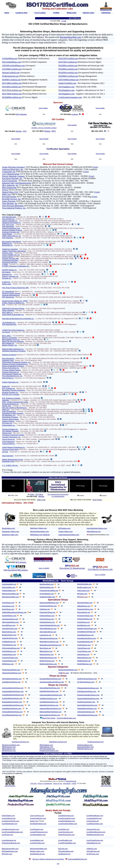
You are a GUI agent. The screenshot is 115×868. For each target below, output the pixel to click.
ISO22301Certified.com (68, 58)
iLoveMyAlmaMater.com (67, 843)
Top (58, 864)
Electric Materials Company (13, 176)
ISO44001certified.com (68, 69)
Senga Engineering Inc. (11, 404)
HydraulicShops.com (47, 622)
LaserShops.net (45, 635)
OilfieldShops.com (84, 606)
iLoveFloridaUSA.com (38, 818)
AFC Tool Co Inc (8, 224)
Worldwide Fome (8, 461)
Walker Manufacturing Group (13, 459)
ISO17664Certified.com (12, 94)
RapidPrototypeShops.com (87, 629)
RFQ (25, 131)
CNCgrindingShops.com (11, 648)
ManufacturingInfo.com (10, 597)
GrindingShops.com (47, 619)
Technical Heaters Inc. (10, 429)
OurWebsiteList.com (37, 854)
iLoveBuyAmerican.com (10, 829)
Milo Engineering (9, 188)
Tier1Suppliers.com (66, 87)
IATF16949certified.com (68, 80)
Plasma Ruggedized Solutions (13, 366)
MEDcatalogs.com (9, 749)
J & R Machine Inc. (9, 322)
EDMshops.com (8, 664)
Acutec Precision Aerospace (13, 167)
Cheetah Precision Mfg (10, 259)
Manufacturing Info (106, 10)
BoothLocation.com (84, 587)
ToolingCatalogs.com (85, 745)
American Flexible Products (12, 230)
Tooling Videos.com (66, 532)
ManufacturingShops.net (49, 638)
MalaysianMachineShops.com (51, 712)
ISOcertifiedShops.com (12, 62)
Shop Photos (97, 500)
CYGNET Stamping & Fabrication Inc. (16, 266)
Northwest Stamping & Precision (14, 351)
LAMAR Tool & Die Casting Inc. (13, 330)
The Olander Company (10, 431)
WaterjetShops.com (84, 658)
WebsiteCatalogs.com (85, 749)
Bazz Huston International (11, 242)
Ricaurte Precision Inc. (10, 392)
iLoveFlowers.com (37, 829)
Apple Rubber (7, 234)
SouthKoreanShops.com (86, 702)
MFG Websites (21, 114)
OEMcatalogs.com (46, 747)
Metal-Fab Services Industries (13, 341)
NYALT (5, 190)
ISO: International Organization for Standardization (58, 495)
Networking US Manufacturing (72, 568)
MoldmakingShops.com (48, 658)
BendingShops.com (9, 635)
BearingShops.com (9, 632)
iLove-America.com (37, 816)
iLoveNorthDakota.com (67, 821)
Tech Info (34, 783)
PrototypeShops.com (85, 619)
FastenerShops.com (47, 616)
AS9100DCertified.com (12, 69)
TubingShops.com (84, 648)
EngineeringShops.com (48, 606)
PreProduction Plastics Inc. (12, 374)
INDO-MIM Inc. (8, 313)
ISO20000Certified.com (12, 97)
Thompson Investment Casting (13, 435)
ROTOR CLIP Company (11, 394)
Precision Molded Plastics (11, 370)
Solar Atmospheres (9, 411)
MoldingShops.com (47, 655)
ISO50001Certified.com (68, 76)
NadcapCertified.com (11, 73)
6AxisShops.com (8, 609)
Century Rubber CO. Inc (11, 255)
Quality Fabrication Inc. (10, 382)
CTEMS (5, 264)
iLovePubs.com (7, 835)
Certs (95, 167)
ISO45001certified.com (68, 73)
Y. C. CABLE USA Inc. (10, 465)
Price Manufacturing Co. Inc (12, 376)
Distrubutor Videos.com (11, 532)
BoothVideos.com (8, 528)
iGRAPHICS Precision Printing (13, 308)
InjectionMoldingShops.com (50, 625)
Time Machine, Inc (10, 203)
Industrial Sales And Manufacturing (17, 183)
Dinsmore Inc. (7, 274)
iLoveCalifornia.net (9, 818)
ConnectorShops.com (10, 658)
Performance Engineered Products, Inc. (16, 362)
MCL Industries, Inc (10, 185)
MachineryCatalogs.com (11, 745)
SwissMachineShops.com (87, 638)
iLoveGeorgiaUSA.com (67, 818)
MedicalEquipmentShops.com (51, 645)
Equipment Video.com (10, 535)
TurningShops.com (84, 651)
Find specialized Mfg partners (16, 570)
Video (32, 494)
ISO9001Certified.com (11, 80)
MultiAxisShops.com (47, 661)
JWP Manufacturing (9, 324)
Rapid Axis (6, 386)
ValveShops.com (83, 655)
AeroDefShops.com (9, 616)
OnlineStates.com (8, 816)
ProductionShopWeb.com (49, 591)
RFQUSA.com (7, 854)
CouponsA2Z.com (93, 829)
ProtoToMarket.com (47, 594)
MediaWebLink (71, 781)
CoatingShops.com (9, 655)
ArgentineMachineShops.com (13, 691)
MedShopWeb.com (47, 584)
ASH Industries (8, 238)
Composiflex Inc (9, 172)
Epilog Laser (7, 284)
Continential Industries (10, 260)
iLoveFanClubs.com (37, 843)
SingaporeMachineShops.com (88, 699)
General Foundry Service (11, 293)
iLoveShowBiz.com (65, 840)
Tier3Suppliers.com (66, 94)
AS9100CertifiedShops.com (13, 66)
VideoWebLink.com (94, 532)
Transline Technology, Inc (11, 437)
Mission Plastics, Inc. (10, 345)
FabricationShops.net (47, 612)
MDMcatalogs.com (9, 747)
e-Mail (74, 783)
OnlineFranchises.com (66, 835)
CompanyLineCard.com (20, 742)
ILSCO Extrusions (10, 181)
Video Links (41, 500)
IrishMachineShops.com (48, 699)
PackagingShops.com (85, 609)
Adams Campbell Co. (10, 221)
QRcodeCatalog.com (47, 749)
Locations (75, 114)
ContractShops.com (9, 661)
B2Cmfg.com (63, 849)
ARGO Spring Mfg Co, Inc (12, 236)
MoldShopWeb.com (47, 587)
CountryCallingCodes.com (66, 718)
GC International (8, 291)
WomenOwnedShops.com (68, 670)
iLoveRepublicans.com (95, 816)
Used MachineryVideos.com (97, 528)
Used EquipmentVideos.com (69, 535)
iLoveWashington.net (9, 824)
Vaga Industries (8, 456)
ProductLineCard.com (96, 742)
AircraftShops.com (9, 625)
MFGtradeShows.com (10, 851)
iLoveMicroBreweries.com (96, 832)
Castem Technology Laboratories (14, 251)
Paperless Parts (8, 360)
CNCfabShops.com (9, 645)
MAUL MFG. (7, 336)
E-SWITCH (6, 282)
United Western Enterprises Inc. (14, 447)
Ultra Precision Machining (13, 206)
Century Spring (8, 257)
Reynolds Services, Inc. (12, 199)
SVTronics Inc (7, 423)
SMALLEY (6, 410)
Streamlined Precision (10, 417)
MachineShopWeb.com (70, 37)
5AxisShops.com (8, 606)
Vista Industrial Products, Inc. (14, 208)
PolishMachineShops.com (87, 691)
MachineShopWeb (10, 786)
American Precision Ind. (11, 232)
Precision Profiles (9, 197)
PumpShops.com (83, 622)
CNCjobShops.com (9, 651)
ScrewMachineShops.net (86, 632)
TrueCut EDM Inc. (9, 444)
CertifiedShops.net (10, 58)
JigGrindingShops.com (48, 632)
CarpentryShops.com (10, 638)
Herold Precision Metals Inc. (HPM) (15, 301)
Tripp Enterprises (8, 442)
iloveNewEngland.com (38, 824)
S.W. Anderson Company (11, 398)
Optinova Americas (9, 355)
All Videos (39, 494)
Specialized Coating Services (13, 413)
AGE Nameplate (8, 226)
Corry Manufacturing (11, 174)
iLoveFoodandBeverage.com (12, 832)
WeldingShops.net (84, 661)
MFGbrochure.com (9, 751)
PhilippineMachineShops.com (88, 688)
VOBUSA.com (92, 849)
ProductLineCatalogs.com (49, 751)
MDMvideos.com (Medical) (40, 535)
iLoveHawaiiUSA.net (94, 818)
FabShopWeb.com (9, 591)
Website (19, 131)
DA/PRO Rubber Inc (9, 270)
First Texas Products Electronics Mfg (15, 288)
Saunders (6, 400)
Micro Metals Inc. (8, 343)
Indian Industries (8, 310)
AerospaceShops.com (10, 619)
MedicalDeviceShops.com (49, 642)
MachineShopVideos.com (40, 532)
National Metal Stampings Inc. (13, 349)
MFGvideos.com (64, 528)
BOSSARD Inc (7, 245)
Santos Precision (9, 201)
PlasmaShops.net (84, 612)
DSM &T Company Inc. (10, 276)
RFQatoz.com (82, 594)
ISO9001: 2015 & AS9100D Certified (44, 128)
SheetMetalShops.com (85, 635)
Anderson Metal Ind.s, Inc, (13, 169)
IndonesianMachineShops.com (51, 695)
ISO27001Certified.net (68, 62)
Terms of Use (58, 783)
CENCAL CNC (7, 253)
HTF (4, 305)
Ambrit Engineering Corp (11, 228)
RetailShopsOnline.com (95, 835)
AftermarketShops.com (10, 622)
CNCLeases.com (83, 591)
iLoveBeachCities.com (95, 824)
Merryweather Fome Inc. (11, 340)
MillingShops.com (46, 651)
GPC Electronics (8, 297)
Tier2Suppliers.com (66, 90)
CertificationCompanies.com (70, 97)
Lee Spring (6, 332)
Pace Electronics (8, 358)
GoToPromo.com (93, 854)
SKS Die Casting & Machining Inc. (15, 408)
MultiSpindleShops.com (48, 664)
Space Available (43, 108)
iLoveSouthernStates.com (68, 824)
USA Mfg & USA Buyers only (100, 569)
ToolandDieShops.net (85, 642)
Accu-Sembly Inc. (8, 219)
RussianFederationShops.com (88, 695)
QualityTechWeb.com (67, 83)
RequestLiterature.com (85, 747)
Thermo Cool (7, 433)
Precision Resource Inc (11, 372)
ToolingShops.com (84, 645)
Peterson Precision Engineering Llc (15, 364)
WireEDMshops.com (85, 664)
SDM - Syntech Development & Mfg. (15, 402)
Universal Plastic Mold (10, 450)
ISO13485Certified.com (12, 83)
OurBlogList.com (64, 854)
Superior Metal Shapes (10, 419)
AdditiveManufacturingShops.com (14, 612)
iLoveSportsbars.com (38, 835)
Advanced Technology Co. (12, 223)
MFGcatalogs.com (46, 745)
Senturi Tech (7, 406)
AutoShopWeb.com (9, 584)
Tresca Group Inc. (9, 439)
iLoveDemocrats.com (66, 816)
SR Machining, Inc (9, 415)
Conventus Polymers (10, 262)
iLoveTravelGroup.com (95, 840)
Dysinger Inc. (7, 278)
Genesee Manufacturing (11, 295)
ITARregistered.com (10, 76)
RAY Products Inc (8, 388)
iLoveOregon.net (93, 821)
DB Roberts (6, 272)
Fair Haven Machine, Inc (12, 178)
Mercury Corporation (10, 338)
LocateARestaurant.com (39, 832)
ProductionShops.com (85, 616)
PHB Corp (6, 194)
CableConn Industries (10, 249)
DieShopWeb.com (9, 587)
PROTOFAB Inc (8, 378)
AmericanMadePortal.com (78, 859)
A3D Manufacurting (9, 217)
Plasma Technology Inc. (11, 368)
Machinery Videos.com (39, 528)
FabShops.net (45, 609)
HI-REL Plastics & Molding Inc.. (13, 303)
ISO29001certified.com (68, 66)
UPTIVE (5, 452)
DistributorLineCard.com (58, 742)
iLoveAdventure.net (9, 840)
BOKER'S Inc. (7, 243)
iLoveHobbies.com (37, 840)
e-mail (64, 21)
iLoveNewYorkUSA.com (11, 821)
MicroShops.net (45, 648)
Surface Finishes (8, 421)
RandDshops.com (84, 625)
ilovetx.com (34, 821)
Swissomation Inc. (9, 425)
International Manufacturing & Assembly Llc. (18, 319)
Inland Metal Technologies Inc (13, 315)
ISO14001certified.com (12, 87)
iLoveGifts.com (64, 829)
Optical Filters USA (10, 192)
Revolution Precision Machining (13, 390)
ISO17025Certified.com (12, 90)
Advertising (67, 783)
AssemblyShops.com (10, 629)
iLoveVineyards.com (66, 832)
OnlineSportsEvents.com (11, 843)
